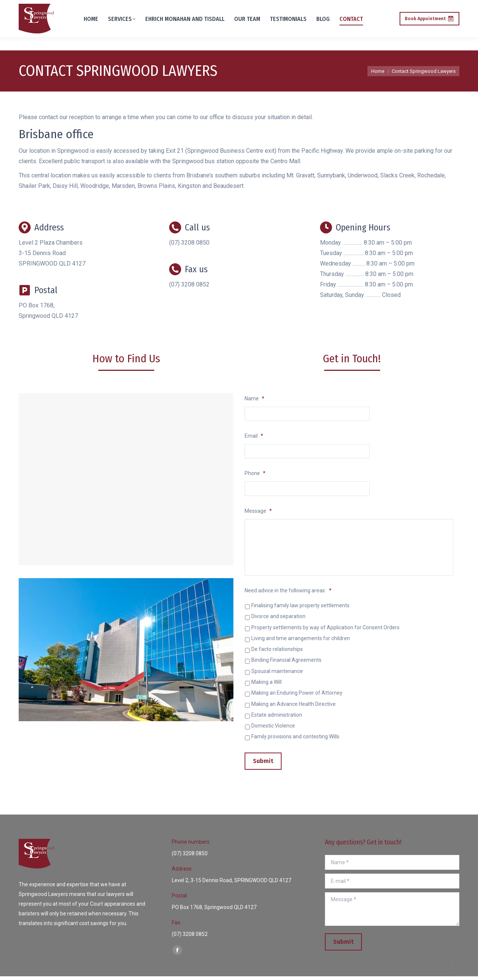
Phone (255, 475)
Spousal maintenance (277, 676)
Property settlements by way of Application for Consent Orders (325, 633)
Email (254, 437)
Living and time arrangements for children (301, 643)
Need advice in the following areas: (288, 596)
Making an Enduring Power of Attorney (297, 698)
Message (258, 513)
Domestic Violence (273, 731)
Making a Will (266, 687)
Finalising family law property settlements (300, 611)
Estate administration (277, 720)
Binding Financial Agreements (286, 666)
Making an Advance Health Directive (294, 709)
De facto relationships (277, 654)
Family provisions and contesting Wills (295, 742)
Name (254, 398)
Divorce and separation (278, 622)
